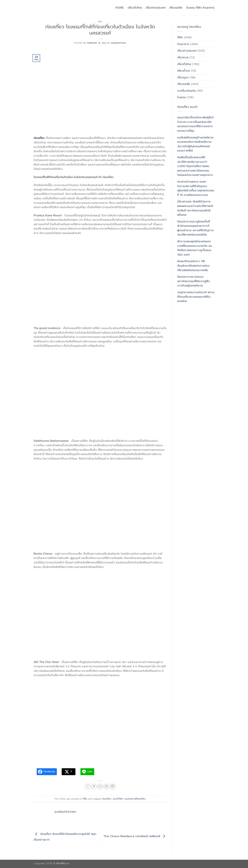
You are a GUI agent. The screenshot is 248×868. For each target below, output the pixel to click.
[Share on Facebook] (88, 787)
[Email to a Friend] (100, 787)
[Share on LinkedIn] (113, 787)
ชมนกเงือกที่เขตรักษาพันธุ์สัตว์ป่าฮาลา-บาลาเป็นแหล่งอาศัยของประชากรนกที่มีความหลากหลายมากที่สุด (195, 124)
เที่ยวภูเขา (183, 77)
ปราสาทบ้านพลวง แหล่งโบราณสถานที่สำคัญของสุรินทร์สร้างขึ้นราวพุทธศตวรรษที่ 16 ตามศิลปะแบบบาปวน (196, 188)
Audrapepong (118, 43)
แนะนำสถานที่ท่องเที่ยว (135, 799)
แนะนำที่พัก (118, 799)
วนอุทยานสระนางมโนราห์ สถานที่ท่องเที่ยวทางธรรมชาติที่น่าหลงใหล (196, 297)
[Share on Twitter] (94, 787)
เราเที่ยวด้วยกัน (187, 91)
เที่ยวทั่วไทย (135, 8)
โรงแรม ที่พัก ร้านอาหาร (200, 8)
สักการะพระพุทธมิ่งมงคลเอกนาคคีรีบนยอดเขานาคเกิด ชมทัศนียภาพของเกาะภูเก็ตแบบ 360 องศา (195, 248)
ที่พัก (100, 22)
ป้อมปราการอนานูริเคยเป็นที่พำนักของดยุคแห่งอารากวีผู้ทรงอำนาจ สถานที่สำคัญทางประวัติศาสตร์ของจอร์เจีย (195, 228)
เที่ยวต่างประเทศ (156, 8)
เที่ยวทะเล (183, 57)
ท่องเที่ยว (107, 799)
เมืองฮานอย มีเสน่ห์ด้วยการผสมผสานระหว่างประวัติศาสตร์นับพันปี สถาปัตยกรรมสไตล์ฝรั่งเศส (195, 208)
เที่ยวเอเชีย (176, 8)
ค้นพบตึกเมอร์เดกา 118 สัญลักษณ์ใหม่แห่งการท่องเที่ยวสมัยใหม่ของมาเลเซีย (193, 266)
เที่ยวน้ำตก (184, 71)
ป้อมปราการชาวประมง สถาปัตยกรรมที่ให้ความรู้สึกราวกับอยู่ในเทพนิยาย (193, 281)
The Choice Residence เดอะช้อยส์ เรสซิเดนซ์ (135, 836)
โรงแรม (182, 97)
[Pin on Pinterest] (107, 787)
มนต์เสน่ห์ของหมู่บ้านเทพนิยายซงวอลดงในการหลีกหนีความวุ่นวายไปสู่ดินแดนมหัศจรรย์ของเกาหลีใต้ (195, 144)
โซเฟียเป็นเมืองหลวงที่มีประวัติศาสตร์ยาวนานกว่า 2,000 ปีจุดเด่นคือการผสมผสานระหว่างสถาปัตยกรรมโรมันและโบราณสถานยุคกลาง (195, 166)
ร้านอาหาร (183, 44)
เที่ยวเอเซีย (184, 84)
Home (120, 8)
